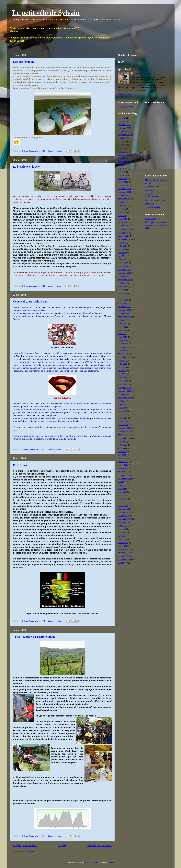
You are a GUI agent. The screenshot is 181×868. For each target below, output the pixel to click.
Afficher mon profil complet (129, 94)
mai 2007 (122, 533)
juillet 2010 (123, 404)
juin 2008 (122, 489)
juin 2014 (122, 249)
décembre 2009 (125, 428)
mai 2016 (122, 175)
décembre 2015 (125, 189)
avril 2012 (122, 334)
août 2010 (122, 401)
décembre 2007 (125, 509)
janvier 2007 (123, 546)
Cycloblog (149, 194)
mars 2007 (123, 539)
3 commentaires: (55, 621)
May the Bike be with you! (156, 180)
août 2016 (122, 165)
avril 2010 (122, 414)
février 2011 (123, 381)
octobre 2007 (124, 516)
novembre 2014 (125, 233)
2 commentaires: (55, 151)
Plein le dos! (20, 465)
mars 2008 (123, 499)
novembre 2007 (125, 512)
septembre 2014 (125, 239)
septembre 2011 (125, 357)
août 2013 (122, 283)
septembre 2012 (125, 317)
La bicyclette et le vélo (26, 167)
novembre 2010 (125, 391)
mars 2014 (123, 259)
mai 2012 (122, 330)
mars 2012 (123, 337)
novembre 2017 (125, 128)
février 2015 (123, 222)
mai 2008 (122, 492)
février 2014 (123, 263)
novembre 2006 (125, 553)
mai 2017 (122, 145)
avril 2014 (122, 256)
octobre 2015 (124, 195)
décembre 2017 (125, 125)
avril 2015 (122, 216)
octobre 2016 (124, 158)
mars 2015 (123, 219)
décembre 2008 (125, 468)
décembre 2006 (125, 549)
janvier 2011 (123, 384)
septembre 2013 (125, 280)
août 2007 (122, 522)
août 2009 (122, 442)
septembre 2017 (125, 135)
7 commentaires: (55, 449)
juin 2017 (122, 141)
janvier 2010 (123, 425)
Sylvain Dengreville (142, 73)
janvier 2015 (123, 226)
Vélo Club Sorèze (153, 207)
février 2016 (123, 182)
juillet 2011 (123, 364)
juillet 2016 (123, 168)
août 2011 (122, 361)
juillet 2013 (123, 286)
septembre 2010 (125, 398)
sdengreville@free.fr (127, 107)
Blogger (112, 862)
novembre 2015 (125, 192)
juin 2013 (122, 290)
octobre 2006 (124, 556)
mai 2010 (122, 411)
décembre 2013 (125, 270)
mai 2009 (122, 452)
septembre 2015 (125, 199)
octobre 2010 (124, 394)
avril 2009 (122, 455)
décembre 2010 (125, 388)
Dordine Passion (152, 187)
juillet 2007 (123, 526)
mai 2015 (122, 212)
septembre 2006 (125, 560)
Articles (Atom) (31, 851)
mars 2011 (123, 377)
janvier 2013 (123, 303)
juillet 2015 (123, 206)
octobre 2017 (124, 131)
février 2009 (123, 462)
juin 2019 (122, 118)
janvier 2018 (123, 121)
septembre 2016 (125, 162)
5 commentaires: (55, 836)
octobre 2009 (124, 435)
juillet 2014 (123, 246)
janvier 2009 (123, 465)
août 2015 (122, 202)
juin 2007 (122, 529)
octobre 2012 (124, 313)
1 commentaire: (55, 286)
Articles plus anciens (99, 845)
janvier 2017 (123, 152)
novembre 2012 (125, 310)
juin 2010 (122, 408)
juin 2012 (122, 327)
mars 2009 (123, 458)
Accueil (62, 845)
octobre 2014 (124, 236)
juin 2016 (122, 172)
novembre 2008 (125, 472)
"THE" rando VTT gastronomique (34, 637)
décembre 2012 (125, 307)
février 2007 (123, 543)
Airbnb (148, 183)
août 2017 (122, 138)
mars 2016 (123, 179)
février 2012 (123, 340)
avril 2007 (122, 536)
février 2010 (123, 421)
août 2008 (122, 482)
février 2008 (123, 502)
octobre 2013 (124, 276)
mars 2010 (123, 418)
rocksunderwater (91, 862)
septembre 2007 (125, 519)
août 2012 (122, 320)
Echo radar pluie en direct (156, 222)
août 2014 (122, 243)
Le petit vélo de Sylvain (46, 13)
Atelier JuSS (150, 219)
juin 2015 (122, 209)
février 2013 (123, 300)
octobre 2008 (124, 475)
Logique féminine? (24, 62)
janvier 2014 (123, 266)
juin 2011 (122, 367)
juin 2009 (122, 448)
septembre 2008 (125, 479)
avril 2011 (122, 374)
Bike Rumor (150, 190)
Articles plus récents (25, 845)
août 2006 (122, 563)
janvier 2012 (123, 344)
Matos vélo (150, 204)
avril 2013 (122, 296)
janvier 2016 (123, 185)
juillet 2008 (123, 485)
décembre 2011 (125, 347)
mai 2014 (122, 253)
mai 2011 (122, 371)
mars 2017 (123, 148)
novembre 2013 (125, 273)
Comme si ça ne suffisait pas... (31, 301)
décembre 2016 (125, 155)
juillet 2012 (123, 324)
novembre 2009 (125, 431)
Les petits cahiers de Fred (156, 200)
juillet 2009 (123, 445)
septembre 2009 (125, 438)
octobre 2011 (124, 354)
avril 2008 (122, 495)
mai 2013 (122, 293)
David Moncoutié (152, 197)
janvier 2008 (123, 506)
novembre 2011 (125, 350)
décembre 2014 (125, 229)
